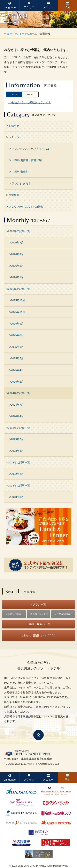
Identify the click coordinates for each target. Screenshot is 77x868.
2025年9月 (17, 324)
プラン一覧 (39, 604)
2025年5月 (17, 358)
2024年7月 (17, 405)
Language (10, 5)
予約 (68, 5)
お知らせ (13, 126)
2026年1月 (17, 277)
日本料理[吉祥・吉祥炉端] (26, 160)
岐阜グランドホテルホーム (22, 34)
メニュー (48, 5)
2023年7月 (17, 439)
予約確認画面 (64, 614)
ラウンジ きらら (20, 183)
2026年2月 (17, 266)
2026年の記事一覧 (18, 231)
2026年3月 (17, 254)
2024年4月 (17, 416)
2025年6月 (17, 347)
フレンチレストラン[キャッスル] (30, 149)
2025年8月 (17, 335)
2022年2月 (17, 474)
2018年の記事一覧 (18, 486)
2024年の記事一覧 (18, 393)
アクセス (29, 5)
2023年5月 (17, 451)
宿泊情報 (13, 195)
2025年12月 (17, 300)
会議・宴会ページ (39, 624)
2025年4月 (17, 370)
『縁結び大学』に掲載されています (29, 102)
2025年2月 (17, 382)
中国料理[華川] (19, 172)
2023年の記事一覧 (18, 428)
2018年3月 (17, 497)
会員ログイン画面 (39, 614)
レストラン (14, 137)
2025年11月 (17, 312)
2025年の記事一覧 (18, 289)
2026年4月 (17, 243)
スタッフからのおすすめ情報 (25, 207)
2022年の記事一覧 (18, 463)
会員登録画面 (15, 614)
